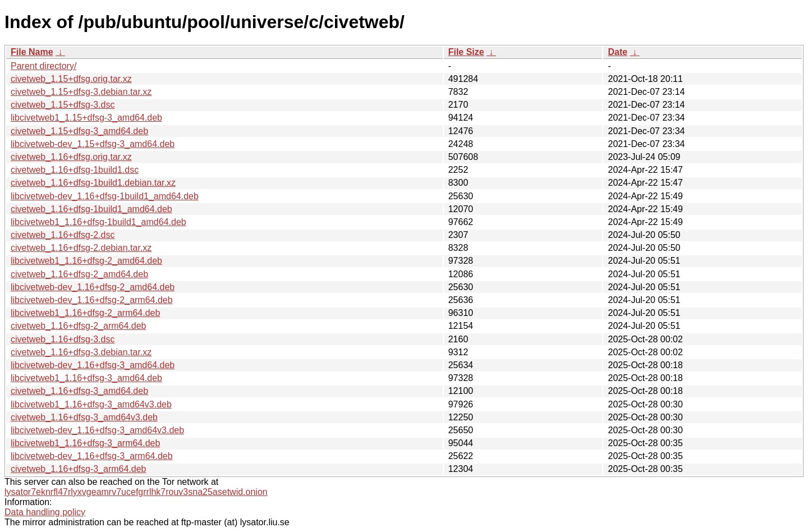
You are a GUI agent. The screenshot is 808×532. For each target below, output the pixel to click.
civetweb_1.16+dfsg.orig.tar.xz (71, 157)
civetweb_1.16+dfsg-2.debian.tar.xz (81, 248)
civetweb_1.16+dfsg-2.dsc (63, 235)
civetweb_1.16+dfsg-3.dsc (63, 339)
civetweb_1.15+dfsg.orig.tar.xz (71, 79)
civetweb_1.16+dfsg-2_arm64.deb (79, 326)
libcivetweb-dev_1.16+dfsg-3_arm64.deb (92, 456)
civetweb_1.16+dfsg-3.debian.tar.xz (81, 352)
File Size (466, 52)
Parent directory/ (43, 66)
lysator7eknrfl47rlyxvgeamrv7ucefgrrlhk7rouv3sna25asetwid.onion (136, 492)
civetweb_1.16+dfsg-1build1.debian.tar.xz (93, 183)
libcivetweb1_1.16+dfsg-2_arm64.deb (85, 313)
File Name (32, 52)
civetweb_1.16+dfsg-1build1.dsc (75, 170)
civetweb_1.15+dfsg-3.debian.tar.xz (81, 92)
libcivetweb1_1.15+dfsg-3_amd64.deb (86, 118)
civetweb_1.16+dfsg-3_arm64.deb (79, 469)
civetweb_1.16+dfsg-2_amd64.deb (79, 274)
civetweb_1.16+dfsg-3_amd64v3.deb (84, 417)
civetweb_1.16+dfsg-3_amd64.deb (79, 391)
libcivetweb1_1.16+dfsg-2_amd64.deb (86, 261)
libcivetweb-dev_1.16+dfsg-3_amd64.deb (93, 365)
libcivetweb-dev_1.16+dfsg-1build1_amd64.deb (105, 196)
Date (618, 52)
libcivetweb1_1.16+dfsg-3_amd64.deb (86, 378)
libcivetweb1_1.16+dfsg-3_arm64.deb (85, 443)
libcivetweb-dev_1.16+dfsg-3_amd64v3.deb (97, 430)
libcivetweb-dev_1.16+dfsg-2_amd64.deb (93, 287)
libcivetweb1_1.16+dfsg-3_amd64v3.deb (91, 404)
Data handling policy (45, 512)
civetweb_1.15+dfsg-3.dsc (63, 105)
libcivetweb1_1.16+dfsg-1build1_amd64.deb (98, 222)
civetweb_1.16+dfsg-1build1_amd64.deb (91, 209)
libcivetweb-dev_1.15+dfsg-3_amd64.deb (93, 144)
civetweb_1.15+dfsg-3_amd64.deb (79, 131)
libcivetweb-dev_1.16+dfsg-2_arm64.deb (92, 300)
